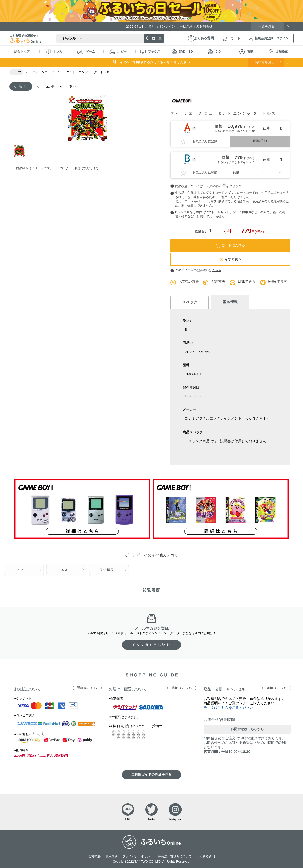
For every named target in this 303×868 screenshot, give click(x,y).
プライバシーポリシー (138, 856)
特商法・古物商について (175, 856)
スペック (189, 302)
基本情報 (230, 302)
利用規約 (111, 856)
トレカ (54, 52)
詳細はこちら (87, 688)
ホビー (118, 52)
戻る (23, 86)
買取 (246, 52)
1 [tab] (20, 151)
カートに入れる (230, 246)
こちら (217, 270)
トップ (16, 72)
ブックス (150, 52)
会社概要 (94, 856)
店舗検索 (279, 52)
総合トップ (22, 52)
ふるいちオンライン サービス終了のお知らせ (169, 26)
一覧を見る (266, 26)
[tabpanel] (87, 118)
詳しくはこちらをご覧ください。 (230, 708)
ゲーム (86, 52)
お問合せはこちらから (247, 729)
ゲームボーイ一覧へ (57, 86)
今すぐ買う (230, 259)
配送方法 (218, 281)
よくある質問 (206, 856)
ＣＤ (214, 52)
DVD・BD (182, 52)
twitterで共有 (278, 281)
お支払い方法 (189, 281)
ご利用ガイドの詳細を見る (151, 775)
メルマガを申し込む (151, 645)
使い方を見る (265, 62)
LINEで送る (247, 281)
